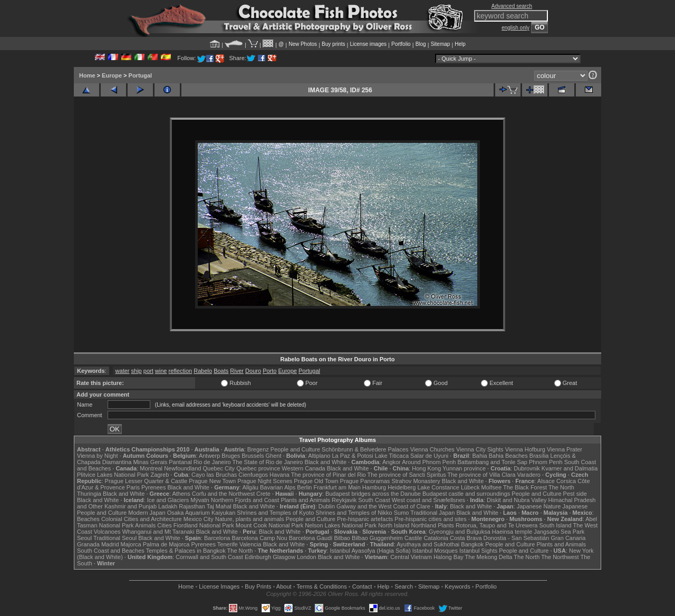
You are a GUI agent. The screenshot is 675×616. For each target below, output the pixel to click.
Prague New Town (212, 481)
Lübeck (470, 487)
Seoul (84, 538)
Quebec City (219, 468)
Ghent (274, 456)
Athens (181, 494)
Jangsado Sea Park (559, 532)
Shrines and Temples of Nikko (354, 513)
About (284, 586)
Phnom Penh (546, 462)
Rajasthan (192, 506)
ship (137, 371)
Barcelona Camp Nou (260, 538)
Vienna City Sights (480, 449)
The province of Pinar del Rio (329, 475)
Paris (133, 487)
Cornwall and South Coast (209, 557)
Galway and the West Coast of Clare (383, 506)
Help (460, 44)
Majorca (131, 544)
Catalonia (436, 538)
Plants (446, 525)
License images (368, 44)
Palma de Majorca (166, 544)
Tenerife (228, 544)
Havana (279, 475)
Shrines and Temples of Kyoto (275, 513)
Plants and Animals (305, 500)
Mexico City (199, 519)
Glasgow (284, 557)
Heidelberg (402, 487)
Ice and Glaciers (168, 500)
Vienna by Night (97, 456)
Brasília (539, 456)
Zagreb (160, 475)
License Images (219, 586)
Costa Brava (466, 538)
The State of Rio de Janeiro (268, 462)
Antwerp (209, 456)
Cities (165, 525)
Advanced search (512, 6)
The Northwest (560, 557)
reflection (181, 371)
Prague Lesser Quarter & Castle (146, 481)
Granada (88, 544)
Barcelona (217, 538)
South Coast (374, 500)
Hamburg (374, 487)
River (237, 371)
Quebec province (258, 468)
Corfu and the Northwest (223, 494)
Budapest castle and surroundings (466, 494)
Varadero (528, 475)
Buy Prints (258, 586)
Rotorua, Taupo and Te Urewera (497, 525)
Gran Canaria (568, 538)
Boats (221, 371)
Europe (112, 75)
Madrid (110, 544)
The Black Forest (525, 487)
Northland (424, 525)
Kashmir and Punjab (131, 506)
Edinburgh (258, 557)
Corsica (566, 481)
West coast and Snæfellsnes (428, 500)
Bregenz (258, 449)
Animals (145, 525)
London (307, 557)
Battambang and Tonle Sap (492, 462)
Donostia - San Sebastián (517, 538)
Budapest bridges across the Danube (373, 494)
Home (87, 75)
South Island (556, 525)
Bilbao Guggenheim (377, 538)
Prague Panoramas (365, 481)
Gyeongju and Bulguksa (460, 532)
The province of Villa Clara (482, 475)
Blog (421, 44)
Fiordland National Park (204, 525)
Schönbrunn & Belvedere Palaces (365, 449)
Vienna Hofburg (525, 449)
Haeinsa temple (512, 532)
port (148, 371)
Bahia (480, 456)
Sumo (402, 513)
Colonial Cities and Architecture (142, 519)
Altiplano (319, 456)
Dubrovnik (527, 468)
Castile (413, 538)
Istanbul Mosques (435, 551)
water (123, 371)
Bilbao (342, 538)
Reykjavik (344, 500)
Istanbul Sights (478, 551)
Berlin (304, 487)
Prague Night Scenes (265, 481)
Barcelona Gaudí (311, 538)
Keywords (457, 586)
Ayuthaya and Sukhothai (428, 544)
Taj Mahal (219, 506)
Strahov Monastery (416, 481)
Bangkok (472, 544)
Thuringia (89, 494)
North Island (394, 525)
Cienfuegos (253, 475)
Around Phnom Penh (429, 462)
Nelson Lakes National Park (341, 525)
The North (561, 487)
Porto (269, 371)
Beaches (88, 519)
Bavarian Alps (278, 487)
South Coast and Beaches (111, 551)
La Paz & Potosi (353, 456)
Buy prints (333, 44)
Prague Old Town (316, 481)
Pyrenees (153, 487)
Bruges (231, 456)
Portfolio (401, 44)
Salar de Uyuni (429, 456)
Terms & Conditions (321, 586)
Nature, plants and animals (250, 519)
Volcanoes (107, 532)
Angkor (392, 462)
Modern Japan (147, 513)
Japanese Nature (539, 506)
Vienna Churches (432, 449)
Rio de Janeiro (212, 462)
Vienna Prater (565, 449)
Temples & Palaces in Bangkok (186, 551)
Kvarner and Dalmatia (570, 468)
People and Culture (295, 449)
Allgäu (250, 487)
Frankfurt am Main (337, 487)
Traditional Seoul (115, 538)
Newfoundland (182, 468)
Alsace (546, 481)
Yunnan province (464, 468)
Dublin (327, 506)
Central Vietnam (411, 557)
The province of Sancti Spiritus (407, 475)
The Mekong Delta (489, 557)
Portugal (141, 75)
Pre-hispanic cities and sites (430, 519)
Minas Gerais (150, 462)
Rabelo (203, 371)
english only (515, 28)
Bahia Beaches (508, 456)
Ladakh (168, 506)
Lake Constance (438, 487)
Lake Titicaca (392, 456)
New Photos (303, 44)
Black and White (326, 462)
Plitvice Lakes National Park (113, 475)
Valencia (250, 544)
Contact (362, 586)
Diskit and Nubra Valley (517, 500)
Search (404, 586)
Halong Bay (449, 557)
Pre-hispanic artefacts (365, 519)
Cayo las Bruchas (214, 475)
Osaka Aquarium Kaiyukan (201, 513)
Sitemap (441, 44)
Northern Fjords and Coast (245, 500)
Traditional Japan (432, 513)
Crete (263, 494)
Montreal (151, 468)
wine (161, 371)
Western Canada (303, 468)
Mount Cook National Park (269, 525)
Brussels (253, 456)
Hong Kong (426, 468)
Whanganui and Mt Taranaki (158, 532)
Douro (253, 371)
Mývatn (200, 500)
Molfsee (492, 487)
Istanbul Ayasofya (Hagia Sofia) (370, 551)
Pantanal (180, 462)
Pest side (575, 494)
